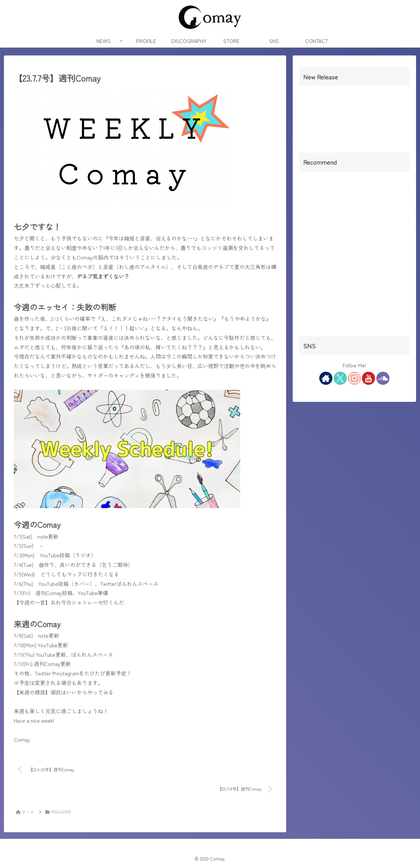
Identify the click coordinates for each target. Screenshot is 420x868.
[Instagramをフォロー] (354, 378)
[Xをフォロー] (340, 378)
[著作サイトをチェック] (326, 378)
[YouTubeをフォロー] (368, 378)
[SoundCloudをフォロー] (383, 378)
